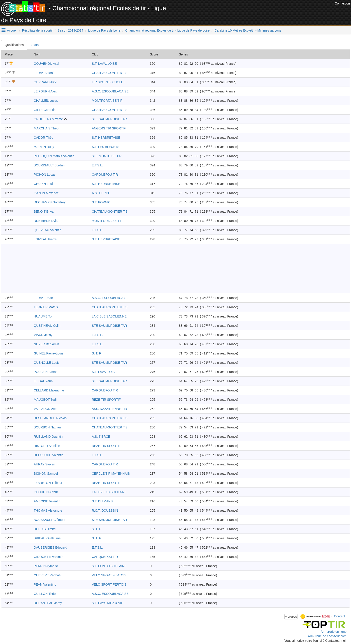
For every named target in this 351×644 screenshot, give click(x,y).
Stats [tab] (35, 45)
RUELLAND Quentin (48, 437)
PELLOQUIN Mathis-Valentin (54, 156)
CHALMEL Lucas (46, 101)
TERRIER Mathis (46, 307)
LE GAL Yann (43, 381)
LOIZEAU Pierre (45, 239)
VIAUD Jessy (43, 335)
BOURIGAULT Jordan (49, 165)
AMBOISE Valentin (47, 501)
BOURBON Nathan (47, 427)
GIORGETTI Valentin (49, 557)
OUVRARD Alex (45, 82)
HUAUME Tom (44, 316)
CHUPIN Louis (44, 184)
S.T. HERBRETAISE (106, 138)
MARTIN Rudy (44, 147)
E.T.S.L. (97, 165)
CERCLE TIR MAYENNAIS (111, 474)
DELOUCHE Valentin (49, 455)
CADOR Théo (44, 138)
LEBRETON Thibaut (48, 483)
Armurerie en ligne (334, 632)
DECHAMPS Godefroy (50, 202)
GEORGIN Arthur (46, 492)
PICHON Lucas (45, 175)
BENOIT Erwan (45, 212)
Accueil (12, 30)
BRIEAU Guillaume (47, 538)
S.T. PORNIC (101, 202)
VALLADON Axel (46, 409)
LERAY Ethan (43, 298)
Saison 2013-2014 (70, 30)
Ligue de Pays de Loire (104, 30)
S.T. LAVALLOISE (104, 64)
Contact (339, 616)
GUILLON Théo (45, 594)
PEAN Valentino (45, 584)
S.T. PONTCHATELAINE (109, 566)
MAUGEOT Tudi (45, 400)
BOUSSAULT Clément (50, 520)
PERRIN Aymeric (46, 566)
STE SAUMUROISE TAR (109, 119)
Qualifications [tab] (14, 45)
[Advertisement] (251, 11)
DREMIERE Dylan (47, 221)
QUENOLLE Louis (47, 363)
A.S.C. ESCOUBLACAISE (110, 91)
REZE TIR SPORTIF (106, 400)
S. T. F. (97, 353)
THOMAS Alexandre (48, 511)
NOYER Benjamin (46, 344)
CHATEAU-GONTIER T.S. (110, 73)
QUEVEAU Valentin (48, 230)
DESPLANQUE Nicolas (50, 418)
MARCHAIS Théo (46, 128)
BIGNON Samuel (46, 474)
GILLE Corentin (45, 110)
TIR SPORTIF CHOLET (109, 82)
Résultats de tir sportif (37, 30)
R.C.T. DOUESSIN (105, 511)
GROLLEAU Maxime (48, 119)
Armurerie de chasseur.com (327, 636)
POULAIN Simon (46, 372)
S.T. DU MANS (102, 501)
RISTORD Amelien (47, 446)
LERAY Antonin (45, 73)
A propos (291, 617)
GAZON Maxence (46, 193)
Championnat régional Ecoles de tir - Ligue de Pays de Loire (167, 30)
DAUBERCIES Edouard (51, 547)
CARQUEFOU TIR (105, 175)
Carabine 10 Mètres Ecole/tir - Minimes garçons (248, 30)
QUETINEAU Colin (47, 326)
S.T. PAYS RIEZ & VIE (108, 603)
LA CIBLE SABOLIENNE (109, 316)
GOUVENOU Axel (46, 64)
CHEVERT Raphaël (48, 575)
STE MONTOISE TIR (107, 156)
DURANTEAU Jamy (48, 603)
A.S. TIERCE (101, 193)
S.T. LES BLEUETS (106, 147)
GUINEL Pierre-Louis (49, 353)
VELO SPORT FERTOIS (109, 575)
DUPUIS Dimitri (45, 529)
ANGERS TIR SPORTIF (109, 128)
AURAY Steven (44, 464)
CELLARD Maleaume (49, 390)
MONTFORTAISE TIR (107, 101)
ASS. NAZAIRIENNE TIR (109, 409)
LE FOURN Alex (45, 91)
